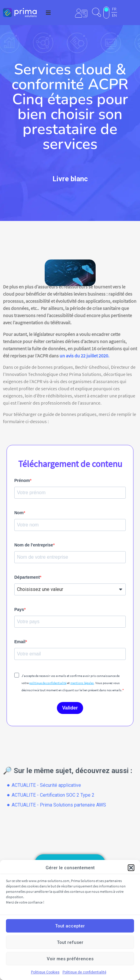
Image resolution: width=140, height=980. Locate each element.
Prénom (22, 480)
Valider (70, 708)
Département (27, 577)
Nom (19, 513)
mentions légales (82, 683)
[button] (131, 868)
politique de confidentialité (48, 683)
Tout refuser (70, 942)
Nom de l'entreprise (34, 545)
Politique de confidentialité (84, 972)
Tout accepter (70, 926)
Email (20, 642)
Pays (19, 609)
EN (114, 16)
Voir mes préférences (70, 959)
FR (114, 9)
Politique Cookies (45, 972)
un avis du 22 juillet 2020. (84, 356)
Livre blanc (70, 179)
